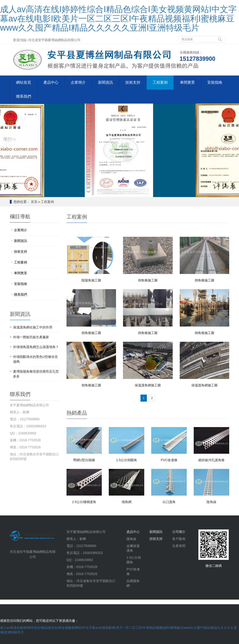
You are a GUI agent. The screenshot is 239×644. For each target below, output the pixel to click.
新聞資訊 (105, 82)
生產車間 (179, 546)
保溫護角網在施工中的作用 (33, 327)
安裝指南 (215, 82)
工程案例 (160, 82)
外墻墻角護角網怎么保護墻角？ (36, 347)
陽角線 (131, 539)
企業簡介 (78, 82)
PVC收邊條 (169, 460)
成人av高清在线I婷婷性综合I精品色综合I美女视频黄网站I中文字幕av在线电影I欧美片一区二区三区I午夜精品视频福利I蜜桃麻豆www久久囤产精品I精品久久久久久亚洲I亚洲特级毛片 (118, 18)
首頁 (34, 202)
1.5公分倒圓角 (127, 460)
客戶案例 (179, 539)
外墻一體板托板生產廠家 (31, 337)
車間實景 (187, 82)
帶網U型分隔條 (84, 460)
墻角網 (127, 502)
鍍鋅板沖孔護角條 (211, 460)
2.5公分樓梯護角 (84, 502)
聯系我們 (24, 96)
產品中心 (51, 82)
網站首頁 (24, 82)
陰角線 (211, 502)
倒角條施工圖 (148, 280)
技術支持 (133, 82)
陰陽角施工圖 (91, 280)
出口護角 (169, 502)
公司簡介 (179, 532)
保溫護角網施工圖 (148, 385)
